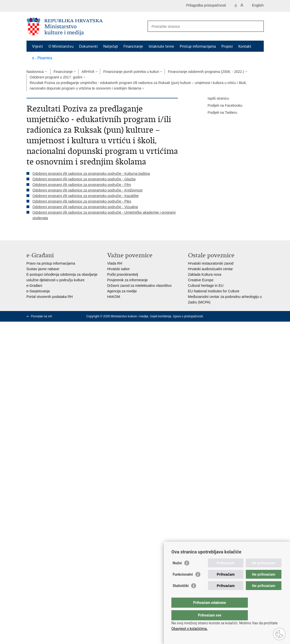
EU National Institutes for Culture (214, 291)
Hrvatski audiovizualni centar (210, 269)
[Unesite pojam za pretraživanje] (200, 26)
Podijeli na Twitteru (219, 113)
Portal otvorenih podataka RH (50, 297)
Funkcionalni (183, 584)
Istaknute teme (161, 46)
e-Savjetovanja (38, 291)
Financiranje (133, 46)
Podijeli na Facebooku (222, 106)
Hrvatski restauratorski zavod (211, 263)
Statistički (181, 596)
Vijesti (37, 46)
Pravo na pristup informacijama (51, 263)
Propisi (227, 46)
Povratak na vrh (42, 316)
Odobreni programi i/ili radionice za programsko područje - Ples (82, 201)
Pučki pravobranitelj (123, 274)
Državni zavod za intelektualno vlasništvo (139, 286)
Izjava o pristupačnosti (188, 316)
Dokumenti (88, 46)
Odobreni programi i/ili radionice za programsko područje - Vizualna (85, 207)
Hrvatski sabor (118, 269)
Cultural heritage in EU (206, 286)
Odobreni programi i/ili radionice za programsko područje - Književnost (88, 190)
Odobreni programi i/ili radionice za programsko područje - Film (82, 185)
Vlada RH (115, 263)
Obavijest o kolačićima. (190, 629)
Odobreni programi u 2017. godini (56, 77)
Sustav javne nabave (43, 269)
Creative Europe (201, 280)
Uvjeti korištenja (161, 316)
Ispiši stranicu (215, 99)
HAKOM (114, 297)
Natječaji (111, 46)
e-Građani (34, 286)
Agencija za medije (122, 291)
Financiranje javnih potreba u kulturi (131, 72)
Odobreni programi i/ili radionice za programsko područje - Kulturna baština (91, 174)
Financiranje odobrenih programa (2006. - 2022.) (206, 72)
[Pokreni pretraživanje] (258, 26)
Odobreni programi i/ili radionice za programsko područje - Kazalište (86, 196)
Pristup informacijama (198, 46)
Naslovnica (35, 72)
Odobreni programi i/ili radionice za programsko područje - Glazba (84, 179)
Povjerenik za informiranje (128, 280)
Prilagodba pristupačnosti (206, 5)
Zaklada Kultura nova (205, 274)
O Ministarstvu (61, 46)
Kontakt (245, 46)
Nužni (177, 573)
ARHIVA (88, 72)
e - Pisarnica (42, 58)
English (258, 5)
